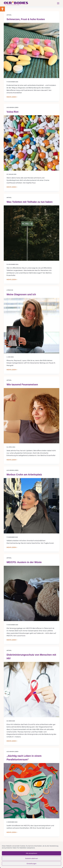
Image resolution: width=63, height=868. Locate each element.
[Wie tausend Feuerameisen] (31, 416)
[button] (2, 9)
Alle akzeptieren (31, 853)
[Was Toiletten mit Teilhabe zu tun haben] (31, 233)
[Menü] (58, 3)
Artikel (9, 15)
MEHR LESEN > (12, 97)
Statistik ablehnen (32, 858)
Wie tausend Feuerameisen (22, 385)
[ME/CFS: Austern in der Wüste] (31, 593)
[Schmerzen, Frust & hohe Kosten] (31, 50)
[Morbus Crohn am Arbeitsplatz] (31, 506)
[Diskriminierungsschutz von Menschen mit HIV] (31, 690)
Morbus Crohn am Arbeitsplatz (24, 475)
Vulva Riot (12, 112)
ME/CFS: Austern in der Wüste (24, 562)
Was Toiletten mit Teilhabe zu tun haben (30, 202)
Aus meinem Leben (12, 107)
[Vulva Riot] (31, 143)
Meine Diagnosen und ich (21, 294)
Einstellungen (32, 864)
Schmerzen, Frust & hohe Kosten (26, 19)
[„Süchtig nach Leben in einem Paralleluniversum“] (31, 791)
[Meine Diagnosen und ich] (31, 326)
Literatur (10, 290)
